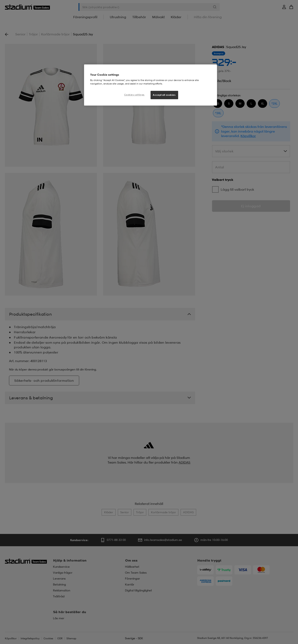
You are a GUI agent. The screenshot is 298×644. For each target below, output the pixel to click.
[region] (151, 85)
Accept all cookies (164, 95)
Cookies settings (134, 95)
